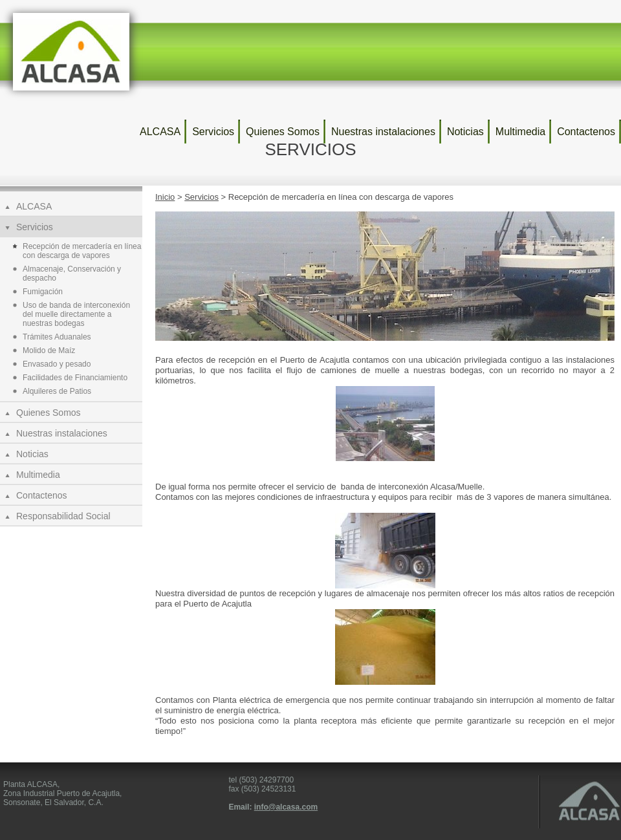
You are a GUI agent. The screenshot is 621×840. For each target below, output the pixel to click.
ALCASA (160, 132)
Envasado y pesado (57, 364)
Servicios (213, 132)
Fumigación (43, 292)
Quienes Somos (283, 132)
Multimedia (520, 132)
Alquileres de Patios (57, 391)
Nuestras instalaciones (383, 132)
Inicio (165, 197)
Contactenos (586, 132)
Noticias (465, 132)
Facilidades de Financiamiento (75, 378)
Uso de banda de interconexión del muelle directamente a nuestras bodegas (76, 314)
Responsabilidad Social (63, 516)
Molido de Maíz (49, 350)
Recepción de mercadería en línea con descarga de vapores (82, 251)
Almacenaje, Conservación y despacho (72, 274)
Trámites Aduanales (57, 337)
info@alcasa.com (286, 807)
